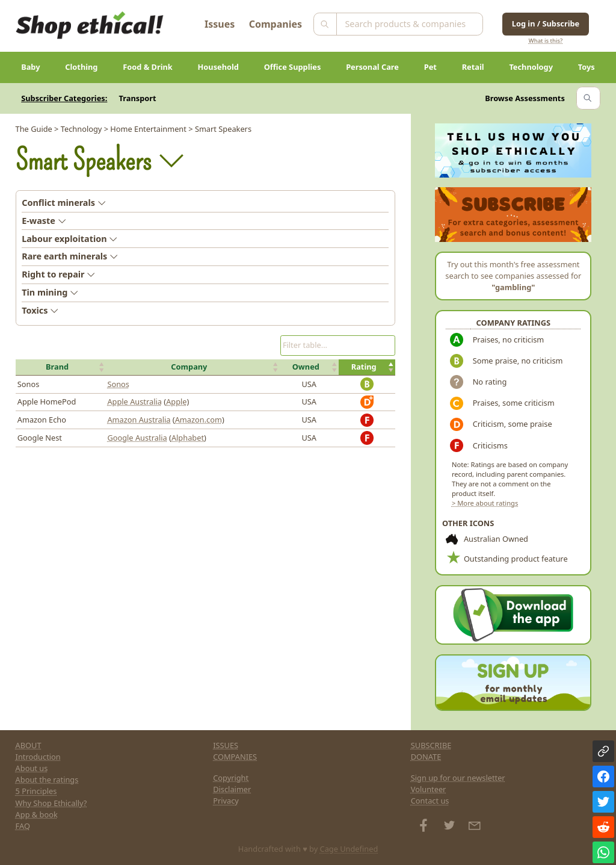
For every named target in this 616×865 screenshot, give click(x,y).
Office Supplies (293, 67)
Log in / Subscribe (546, 23)
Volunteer (429, 789)
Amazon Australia (139, 420)
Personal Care (372, 67)
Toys (587, 67)
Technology (531, 67)
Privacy (226, 801)
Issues (220, 24)
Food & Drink (148, 67)
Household (218, 67)
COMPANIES (235, 757)
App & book (37, 814)
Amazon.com (199, 420)
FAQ (23, 826)
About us (32, 768)
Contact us (430, 801)
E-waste (44, 221)
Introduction (38, 757)
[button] (61, 367)
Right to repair (58, 274)
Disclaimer (232, 789)
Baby (30, 67)
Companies (276, 24)
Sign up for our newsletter (458, 778)
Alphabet (188, 438)
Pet (430, 67)
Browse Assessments (525, 98)
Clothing (81, 67)
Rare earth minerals (70, 256)
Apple (176, 401)
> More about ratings (485, 503)
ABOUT (29, 745)
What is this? (546, 41)
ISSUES (226, 745)
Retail (473, 67)
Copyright (231, 778)
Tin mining (50, 292)
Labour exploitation (69, 239)
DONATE (426, 757)
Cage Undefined (349, 849)
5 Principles (36, 791)
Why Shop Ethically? (51, 803)
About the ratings (47, 780)
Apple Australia (134, 401)
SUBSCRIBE (431, 745)
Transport (138, 98)
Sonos (118, 384)
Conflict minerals (64, 203)
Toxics (40, 310)
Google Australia (137, 438)
